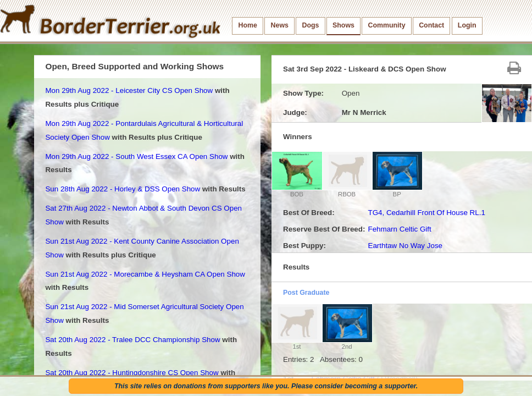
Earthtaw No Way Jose (405, 246)
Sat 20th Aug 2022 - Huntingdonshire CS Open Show (132, 373)
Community (387, 25)
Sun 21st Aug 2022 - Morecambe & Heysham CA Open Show (145, 274)
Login (467, 25)
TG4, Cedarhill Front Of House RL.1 (426, 213)
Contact (431, 25)
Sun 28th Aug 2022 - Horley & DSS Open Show (123, 189)
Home (248, 25)
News (280, 25)
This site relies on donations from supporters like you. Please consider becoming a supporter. (266, 386)
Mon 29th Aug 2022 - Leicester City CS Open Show (129, 90)
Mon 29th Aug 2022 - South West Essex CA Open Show (136, 156)
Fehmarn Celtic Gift (399, 229)
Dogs (311, 25)
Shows (343, 25)
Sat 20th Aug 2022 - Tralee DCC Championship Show (132, 340)
